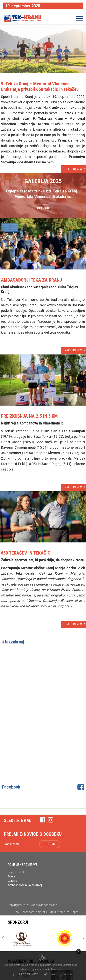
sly (17, 912)
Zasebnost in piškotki (34, 912)
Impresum (63, 912)
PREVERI (43, 208)
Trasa (11, 876)
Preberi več (28, 974)
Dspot (75, 912)
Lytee (52, 912)
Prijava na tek (16, 872)
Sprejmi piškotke (60, 975)
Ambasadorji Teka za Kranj (25, 885)
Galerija (12, 881)
